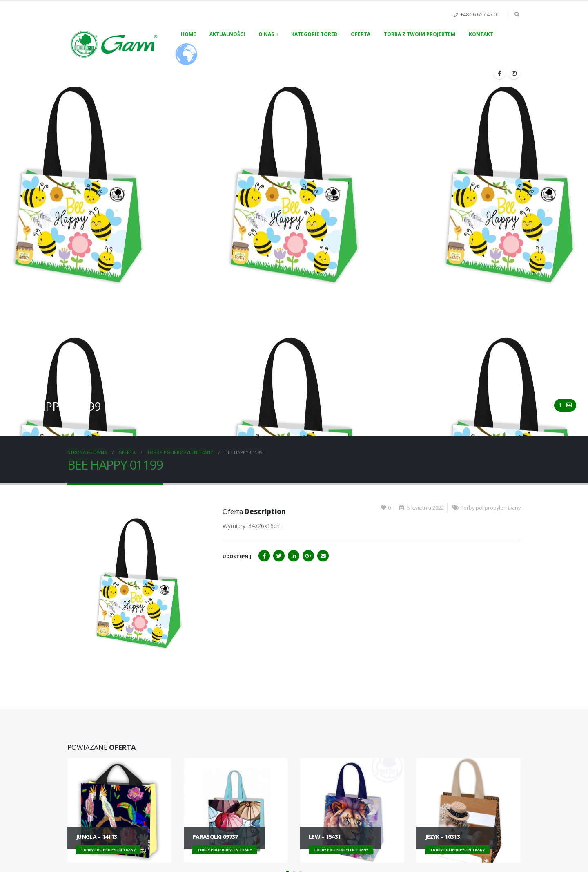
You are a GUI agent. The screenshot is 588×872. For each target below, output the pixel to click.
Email (323, 556)
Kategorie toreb (314, 34)
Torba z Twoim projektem (420, 34)
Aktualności (227, 34)
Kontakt (481, 34)
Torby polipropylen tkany (491, 508)
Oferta (361, 34)
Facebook (264, 556)
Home (188, 34)
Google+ (308, 556)
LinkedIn (294, 556)
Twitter (279, 556)
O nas (266, 34)
